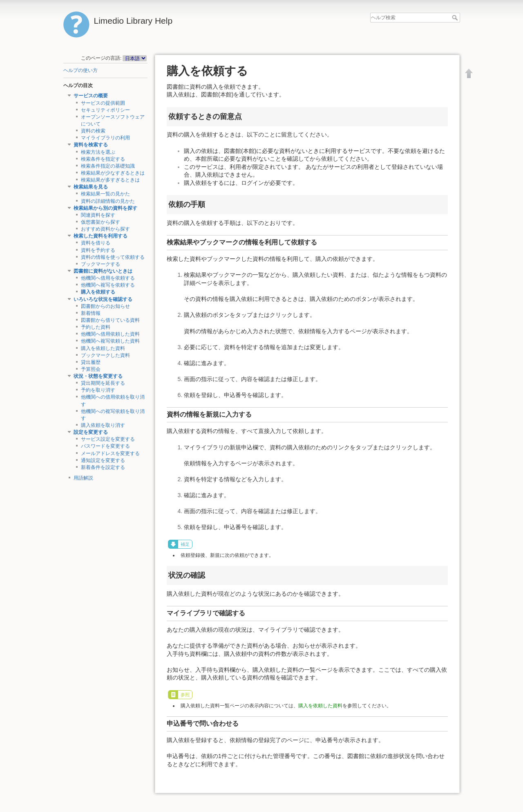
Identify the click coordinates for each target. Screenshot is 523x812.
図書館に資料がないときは (103, 271)
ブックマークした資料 (105, 355)
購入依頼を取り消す (103, 425)
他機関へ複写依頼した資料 (110, 341)
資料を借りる (96, 243)
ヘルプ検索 (456, 18)
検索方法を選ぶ (98, 152)
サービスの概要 (91, 96)
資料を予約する (98, 250)
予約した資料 (96, 327)
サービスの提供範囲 (103, 103)
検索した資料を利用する (101, 236)
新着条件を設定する (103, 467)
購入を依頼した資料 (103, 348)
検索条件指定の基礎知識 (108, 166)
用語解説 (83, 478)
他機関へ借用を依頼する (108, 278)
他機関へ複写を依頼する (108, 285)
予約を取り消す (98, 390)
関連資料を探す (98, 215)
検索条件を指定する (103, 159)
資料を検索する (91, 145)
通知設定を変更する (103, 460)
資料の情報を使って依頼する (113, 257)
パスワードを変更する (105, 446)
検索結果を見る (91, 187)
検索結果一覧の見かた (105, 194)
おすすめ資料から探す (105, 229)
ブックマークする (101, 264)
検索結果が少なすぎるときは (113, 173)
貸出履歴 (91, 362)
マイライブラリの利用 (105, 138)
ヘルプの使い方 (80, 70)
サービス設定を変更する (108, 439)
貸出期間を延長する (103, 383)
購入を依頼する (98, 292)
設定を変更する (91, 432)
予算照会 (91, 369)
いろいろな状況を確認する (103, 299)
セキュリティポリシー (105, 110)
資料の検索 (93, 131)
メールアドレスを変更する (110, 453)
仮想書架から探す (101, 222)
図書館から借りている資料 (110, 320)
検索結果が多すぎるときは (110, 180)
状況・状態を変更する (98, 376)
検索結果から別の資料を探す (105, 208)
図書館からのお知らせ (105, 306)
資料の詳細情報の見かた (108, 201)
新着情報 (91, 313)
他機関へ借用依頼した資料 (110, 334)
